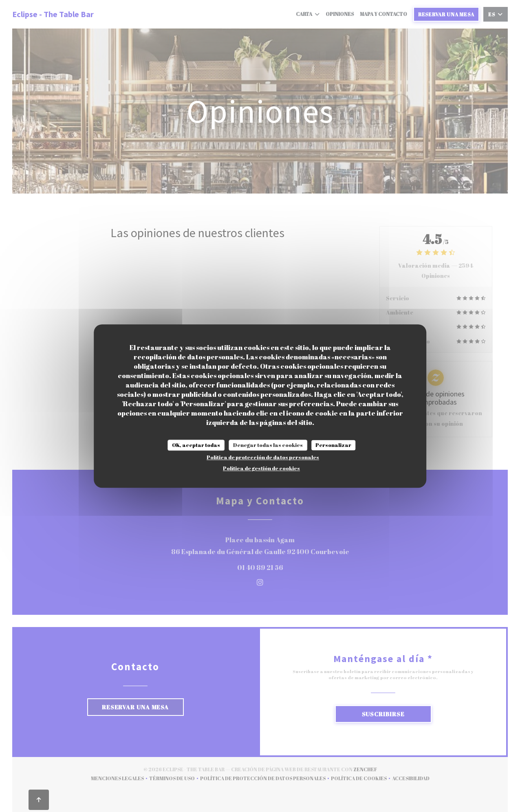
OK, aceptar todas (196, 445)
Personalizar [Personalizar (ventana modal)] (333, 445)
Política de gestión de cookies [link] (261, 468)
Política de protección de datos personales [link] (263, 457)
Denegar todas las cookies (268, 445)
